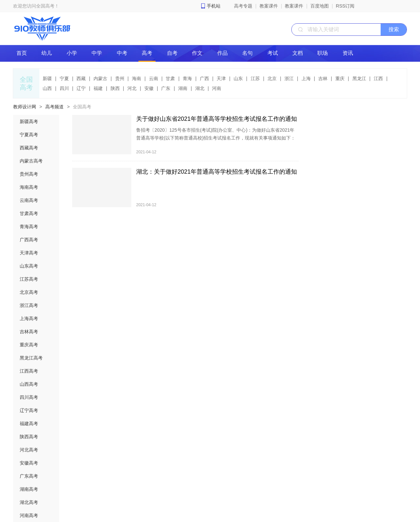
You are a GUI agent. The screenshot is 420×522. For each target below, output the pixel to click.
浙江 (289, 78)
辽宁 (81, 88)
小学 (72, 53)
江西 (378, 78)
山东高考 (29, 266)
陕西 (115, 88)
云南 (154, 78)
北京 (272, 78)
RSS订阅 (345, 6)
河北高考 (29, 450)
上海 (306, 78)
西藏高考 (29, 148)
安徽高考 (29, 463)
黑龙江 (359, 78)
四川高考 (29, 397)
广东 (166, 88)
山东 (238, 78)
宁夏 (64, 78)
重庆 (340, 78)
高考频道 (54, 107)
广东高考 (29, 476)
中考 (122, 53)
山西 (47, 88)
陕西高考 (29, 437)
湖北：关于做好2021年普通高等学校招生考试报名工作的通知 (217, 172)
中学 (97, 53)
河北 (132, 88)
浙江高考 (29, 305)
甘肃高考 (29, 213)
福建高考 (29, 424)
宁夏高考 (29, 135)
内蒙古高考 (31, 161)
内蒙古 (100, 78)
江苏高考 (29, 279)
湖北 (200, 88)
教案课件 (269, 6)
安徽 (149, 88)
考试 (273, 53)
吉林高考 (29, 332)
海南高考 (29, 187)
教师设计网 (25, 107)
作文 (197, 53)
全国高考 (82, 107)
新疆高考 (29, 121)
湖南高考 (29, 489)
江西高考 (29, 371)
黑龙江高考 (31, 358)
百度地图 (320, 6)
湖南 (183, 88)
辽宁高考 (29, 410)
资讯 (348, 53)
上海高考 (29, 318)
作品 (222, 53)
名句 (247, 53)
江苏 (255, 78)
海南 (136, 78)
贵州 (120, 78)
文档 (298, 53)
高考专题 (243, 6)
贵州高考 (29, 174)
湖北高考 (29, 502)
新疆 (47, 78)
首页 (22, 53)
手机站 (214, 6)
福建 (98, 88)
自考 (172, 53)
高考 (147, 53)
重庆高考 (29, 345)
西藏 (81, 78)
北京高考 (29, 292)
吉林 (323, 78)
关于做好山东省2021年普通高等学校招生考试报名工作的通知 (217, 119)
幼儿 (47, 53)
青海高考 (29, 227)
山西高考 (29, 384)
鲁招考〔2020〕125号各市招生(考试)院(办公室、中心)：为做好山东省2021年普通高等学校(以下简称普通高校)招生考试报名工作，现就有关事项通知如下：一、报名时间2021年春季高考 (216, 138)
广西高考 (29, 240)
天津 (221, 78)
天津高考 (29, 253)
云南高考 (29, 200)
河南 (217, 88)
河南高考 (29, 515)
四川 (64, 88)
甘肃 (170, 78)
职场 (323, 53)
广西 (204, 78)
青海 (187, 78)
